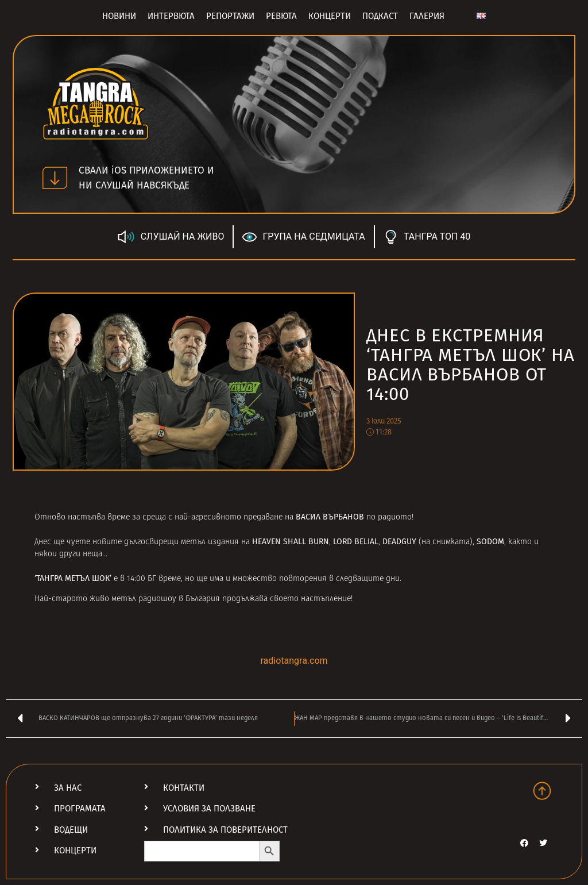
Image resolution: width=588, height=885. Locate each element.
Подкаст (380, 16)
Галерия (427, 16)
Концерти (330, 16)
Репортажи (230, 16)
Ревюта (281, 16)
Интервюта (171, 16)
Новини (119, 16)
